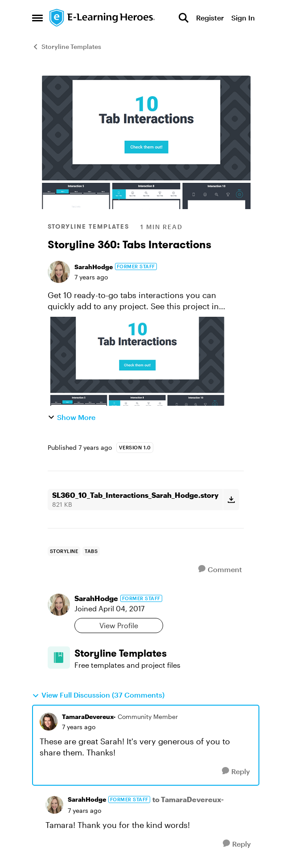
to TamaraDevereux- (188, 799)
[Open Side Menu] (37, 18)
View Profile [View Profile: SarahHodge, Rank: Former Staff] (119, 625)
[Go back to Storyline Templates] (159, 653)
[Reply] (236, 771)
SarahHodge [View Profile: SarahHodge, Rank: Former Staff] (94, 267)
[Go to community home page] (102, 18)
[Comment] (220, 569)
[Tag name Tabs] (91, 551)
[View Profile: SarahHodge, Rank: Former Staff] (59, 272)
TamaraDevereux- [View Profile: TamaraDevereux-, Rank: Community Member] (89, 717)
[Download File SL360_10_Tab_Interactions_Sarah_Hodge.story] (231, 500)
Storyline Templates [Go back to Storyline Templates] (67, 46)
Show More (72, 417)
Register (210, 18)
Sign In (243, 18)
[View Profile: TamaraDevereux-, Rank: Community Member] (49, 722)
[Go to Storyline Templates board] (59, 658)
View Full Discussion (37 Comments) (98, 695)
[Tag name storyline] (64, 551)
